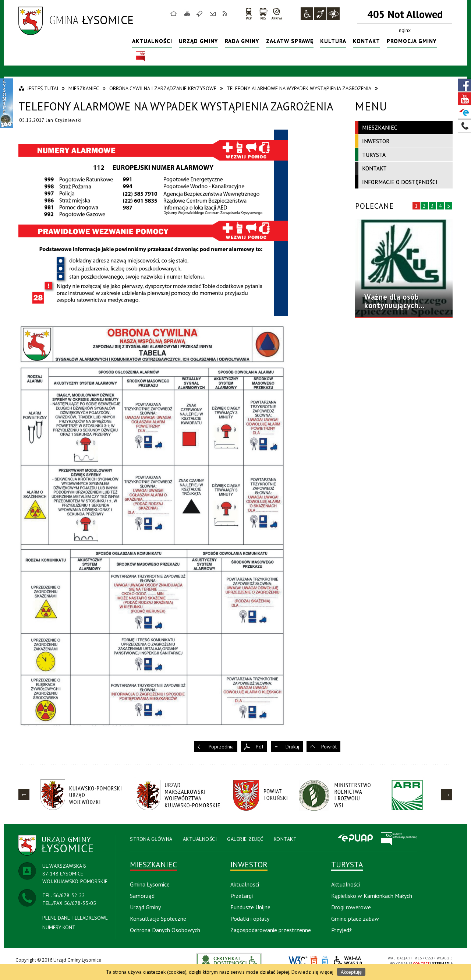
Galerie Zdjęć (245, 839)
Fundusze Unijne (250, 907)
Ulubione (201, 13)
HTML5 (314, 961)
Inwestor (376, 141)
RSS (225, 13)
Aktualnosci (245, 884)
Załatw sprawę (290, 41)
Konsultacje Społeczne (158, 919)
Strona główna (174, 13)
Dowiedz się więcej (312, 972)
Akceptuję (351, 972)
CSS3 (325, 961)
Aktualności (152, 41)
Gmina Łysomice (150, 884)
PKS (263, 13)
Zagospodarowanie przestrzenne (271, 930)
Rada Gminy (242, 41)
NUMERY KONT (59, 927)
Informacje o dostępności (400, 182)
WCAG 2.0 (348, 961)
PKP (249, 13)
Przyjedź (341, 930)
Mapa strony (187, 13)
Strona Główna (151, 839)
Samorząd (142, 896)
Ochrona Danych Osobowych (165, 930)
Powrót (329, 747)
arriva (277, 13)
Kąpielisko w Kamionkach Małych (372, 896)
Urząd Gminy (199, 41)
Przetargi (242, 896)
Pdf (260, 747)
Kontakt (213, 13)
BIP (141, 57)
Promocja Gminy (412, 41)
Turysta (374, 155)
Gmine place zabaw (355, 919)
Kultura (333, 41)
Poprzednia (221, 747)
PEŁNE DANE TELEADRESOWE (75, 918)
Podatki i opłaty (250, 919)
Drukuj (292, 747)
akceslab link (229, 961)
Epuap (355, 839)
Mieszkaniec (380, 127)
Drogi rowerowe (351, 907)
